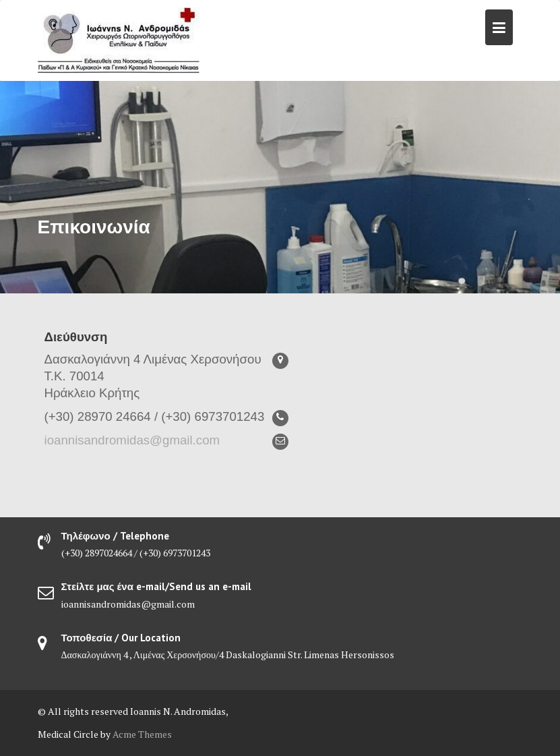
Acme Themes (142, 734)
